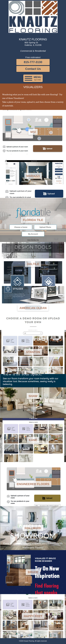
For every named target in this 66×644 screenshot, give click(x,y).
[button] (33, 78)
